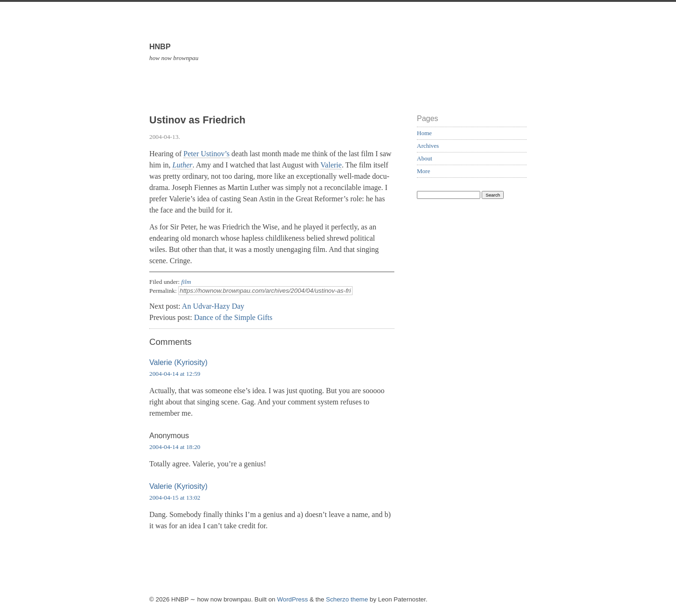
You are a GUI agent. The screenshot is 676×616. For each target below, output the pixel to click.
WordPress (292, 599)
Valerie (331, 165)
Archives (428, 146)
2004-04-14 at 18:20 (175, 447)
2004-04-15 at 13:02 (175, 498)
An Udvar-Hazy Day (213, 306)
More (423, 171)
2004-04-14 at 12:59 (175, 374)
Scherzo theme (347, 599)
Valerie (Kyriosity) (178, 362)
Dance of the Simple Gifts (233, 317)
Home (424, 133)
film (186, 282)
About (425, 158)
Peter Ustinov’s (207, 154)
